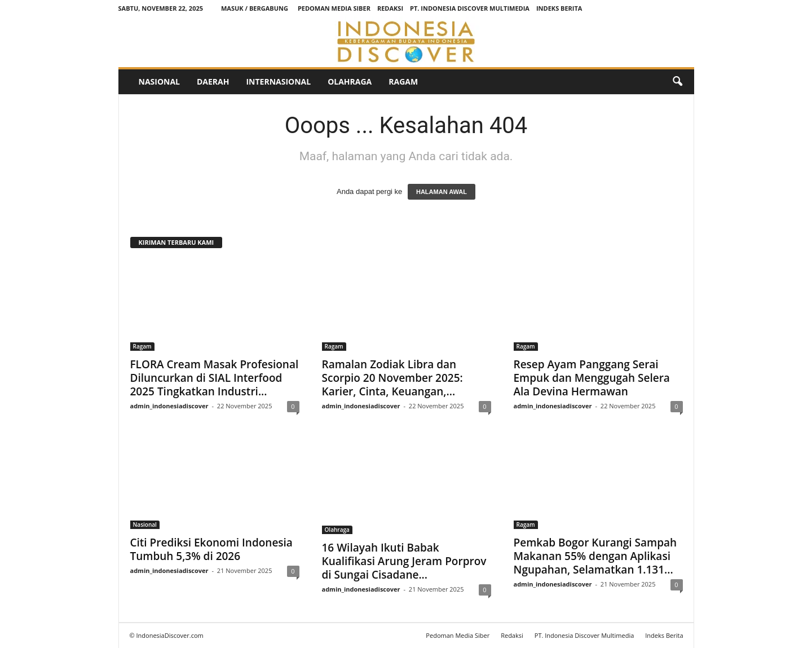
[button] (677, 82)
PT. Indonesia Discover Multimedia (470, 8)
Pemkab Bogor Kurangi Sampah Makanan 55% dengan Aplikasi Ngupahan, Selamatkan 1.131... (595, 556)
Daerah (213, 81)
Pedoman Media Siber (334, 8)
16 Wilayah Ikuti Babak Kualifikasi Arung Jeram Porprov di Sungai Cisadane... (404, 561)
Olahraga (350, 81)
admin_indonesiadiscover (169, 406)
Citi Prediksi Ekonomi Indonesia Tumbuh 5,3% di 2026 (211, 549)
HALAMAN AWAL (442, 192)
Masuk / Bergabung (255, 8)
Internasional (278, 81)
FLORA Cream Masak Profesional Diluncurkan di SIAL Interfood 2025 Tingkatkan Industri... (215, 378)
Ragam (403, 81)
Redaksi (390, 8)
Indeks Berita (559, 8)
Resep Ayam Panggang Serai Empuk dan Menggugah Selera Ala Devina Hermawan (592, 378)
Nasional (159, 81)
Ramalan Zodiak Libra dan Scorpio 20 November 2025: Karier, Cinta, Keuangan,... (392, 378)
